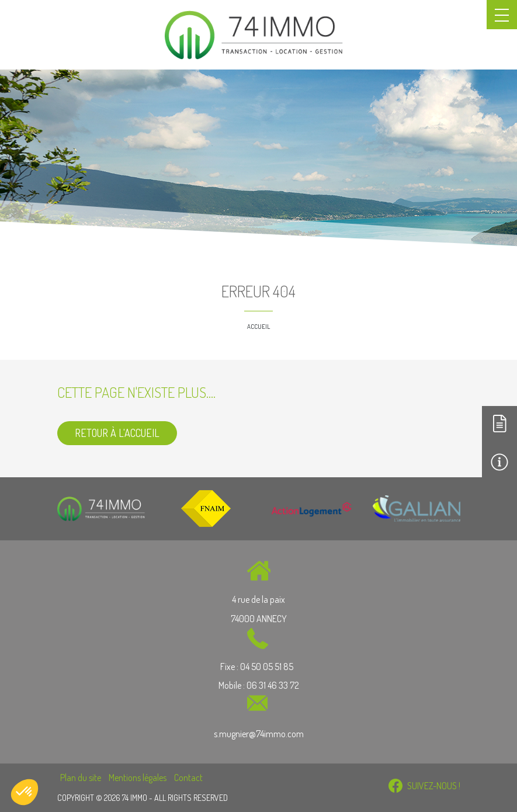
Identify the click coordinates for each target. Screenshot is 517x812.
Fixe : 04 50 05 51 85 (258, 667)
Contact (188, 778)
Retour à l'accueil (117, 433)
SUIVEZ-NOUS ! (424, 786)
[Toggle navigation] (502, 15)
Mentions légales (138, 778)
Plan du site (81, 778)
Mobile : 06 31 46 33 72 (259, 685)
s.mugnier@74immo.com (259, 734)
